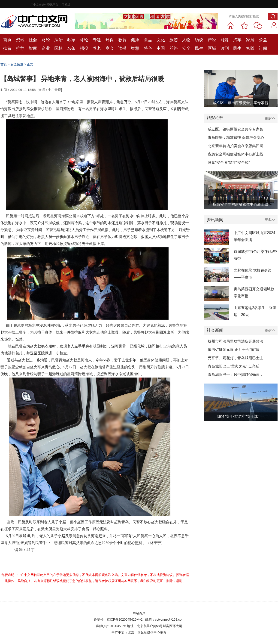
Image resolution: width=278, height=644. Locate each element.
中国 (161, 48)
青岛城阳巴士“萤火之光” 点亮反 (234, 366)
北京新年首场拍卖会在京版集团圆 (236, 146)
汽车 (237, 40)
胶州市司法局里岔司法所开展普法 (236, 341)
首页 (7, 40)
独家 (71, 40)
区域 (212, 48)
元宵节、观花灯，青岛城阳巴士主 (236, 358)
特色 (148, 48)
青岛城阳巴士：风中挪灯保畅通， (236, 375)
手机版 (66, 5)
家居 (250, 40)
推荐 (20, 48)
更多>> (270, 118)
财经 (46, 40)
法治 (58, 40)
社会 (33, 40)
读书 (122, 48)
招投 (84, 48)
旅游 (174, 40)
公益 (263, 40)
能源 (225, 40)
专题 (97, 40)
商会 (110, 48)
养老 (97, 48)
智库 (33, 48)
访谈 (199, 40)
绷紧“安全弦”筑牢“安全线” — (231, 163)
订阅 (263, 48)
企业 (46, 48)
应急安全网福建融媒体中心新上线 (236, 154)
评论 (84, 40)
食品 (148, 40)
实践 (250, 48)
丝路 (174, 48)
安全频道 (17, 64)
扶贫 (7, 48)
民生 (199, 48)
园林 (58, 48)
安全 (186, 48)
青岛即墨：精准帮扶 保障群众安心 (236, 138)
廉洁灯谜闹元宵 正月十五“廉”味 (234, 350)
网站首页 (139, 613)
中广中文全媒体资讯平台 (43, 5)
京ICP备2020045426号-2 (125, 619)
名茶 (71, 48)
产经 (212, 40)
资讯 (20, 40)
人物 (186, 40)
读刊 (225, 48)
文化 (161, 40)
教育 (122, 40)
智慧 (135, 48)
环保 (110, 40)
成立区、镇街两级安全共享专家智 (236, 129)
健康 (135, 40)
